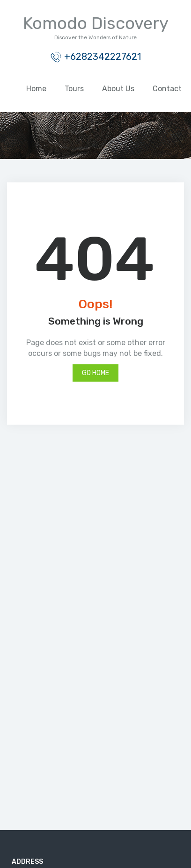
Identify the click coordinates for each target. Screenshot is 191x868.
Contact (167, 89)
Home (36, 89)
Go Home (95, 373)
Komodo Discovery (96, 23)
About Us (118, 89)
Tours (74, 89)
